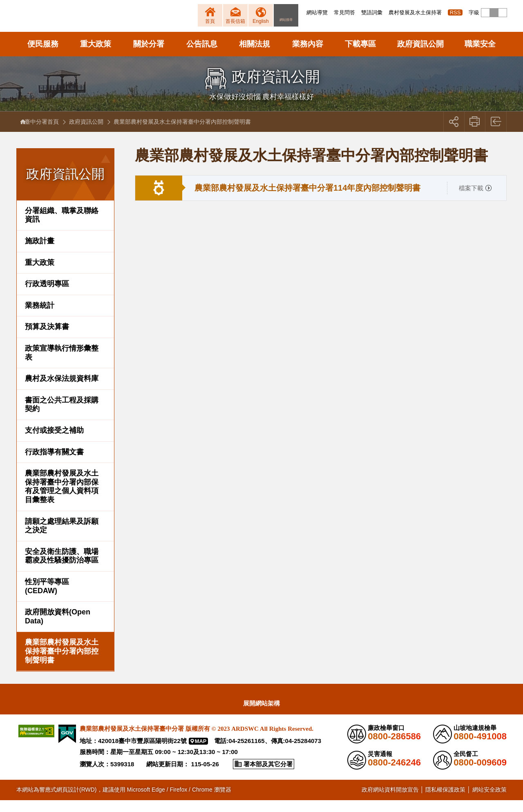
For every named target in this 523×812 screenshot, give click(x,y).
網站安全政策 (489, 801)
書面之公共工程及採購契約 (62, 416)
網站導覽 (317, 12)
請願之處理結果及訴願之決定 (62, 538)
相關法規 (255, 56)
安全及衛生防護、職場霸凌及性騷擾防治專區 (62, 568)
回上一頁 (496, 133)
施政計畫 (40, 253)
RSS (455, 12)
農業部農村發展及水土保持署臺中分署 (113, 22)
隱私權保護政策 (445, 801)
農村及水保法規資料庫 (62, 390)
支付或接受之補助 (54, 442)
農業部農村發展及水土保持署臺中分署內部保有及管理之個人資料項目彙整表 (62, 498)
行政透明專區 (47, 296)
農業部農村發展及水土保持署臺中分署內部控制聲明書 (62, 663)
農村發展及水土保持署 (415, 12)
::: (304, 12)
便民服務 (43, 56)
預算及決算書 (47, 339)
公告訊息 (202, 56)
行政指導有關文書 (54, 464)
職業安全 (480, 56)
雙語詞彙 (372, 12)
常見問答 (344, 12)
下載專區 (360, 56)
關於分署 (149, 56)
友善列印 (475, 133)
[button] (485, 13)
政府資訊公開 (420, 56)
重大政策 (96, 56)
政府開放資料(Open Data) (58, 628)
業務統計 (40, 317)
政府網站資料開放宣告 (390, 801)
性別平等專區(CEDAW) (47, 598)
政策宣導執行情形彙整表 (62, 365)
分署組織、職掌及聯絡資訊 (62, 227)
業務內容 (308, 56)
